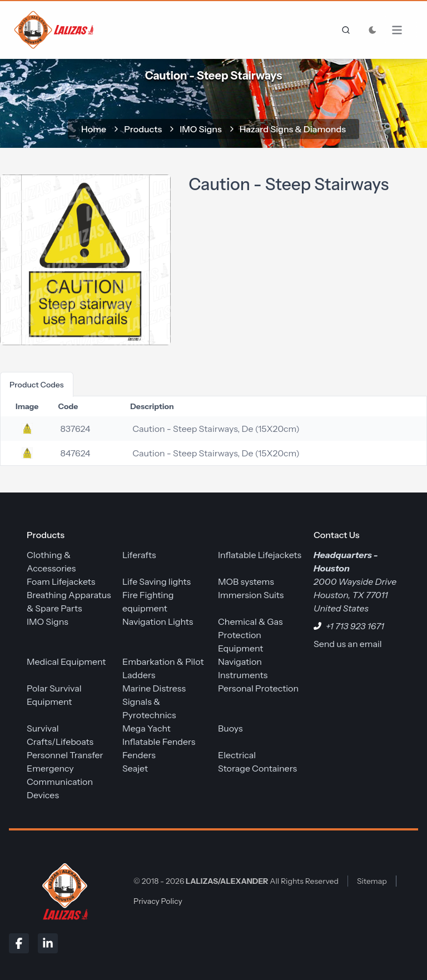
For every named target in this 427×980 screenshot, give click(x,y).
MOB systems (246, 581)
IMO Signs (200, 129)
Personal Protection (258, 688)
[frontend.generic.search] (344, 30)
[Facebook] (19, 943)
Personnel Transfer (65, 755)
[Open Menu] (403, 30)
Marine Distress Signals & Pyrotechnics (154, 702)
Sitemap (372, 881)
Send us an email (348, 644)
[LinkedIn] (48, 943)
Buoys (230, 728)
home (94, 129)
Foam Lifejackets (61, 581)
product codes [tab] (37, 385)
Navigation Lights (158, 621)
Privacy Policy (158, 901)
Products (143, 129)
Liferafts (139, 555)
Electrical (237, 755)
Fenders (139, 755)
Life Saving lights (157, 581)
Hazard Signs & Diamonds (293, 129)
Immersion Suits (251, 595)
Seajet (135, 768)
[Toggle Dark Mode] (373, 30)
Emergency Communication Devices (60, 782)
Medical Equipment (66, 661)
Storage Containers (257, 768)
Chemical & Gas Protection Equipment (250, 635)
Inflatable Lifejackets (260, 555)
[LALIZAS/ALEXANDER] (62, 891)
